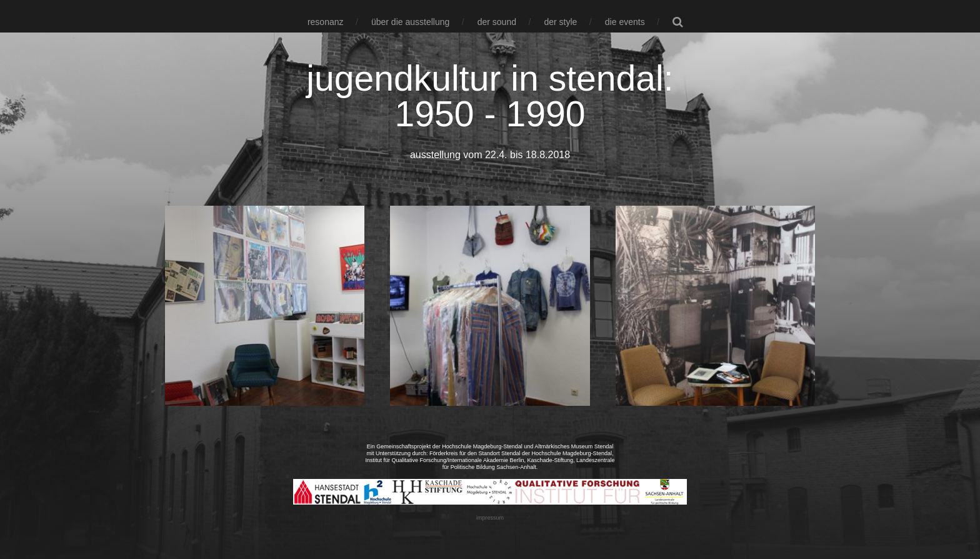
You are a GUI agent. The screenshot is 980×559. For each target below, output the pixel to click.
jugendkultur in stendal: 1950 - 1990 (490, 96)
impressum (490, 518)
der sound (497, 22)
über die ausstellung (410, 22)
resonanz (326, 22)
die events (625, 22)
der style (560, 22)
